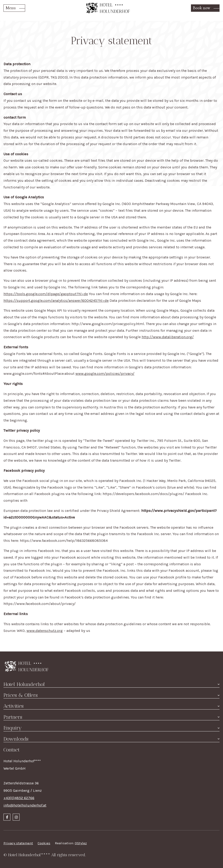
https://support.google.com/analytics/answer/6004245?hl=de (56, 301)
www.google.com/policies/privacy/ (105, 374)
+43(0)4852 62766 (19, 798)
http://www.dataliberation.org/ (168, 337)
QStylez (81, 843)
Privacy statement (18, 843)
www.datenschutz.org (45, 631)
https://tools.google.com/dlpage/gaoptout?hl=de (46, 294)
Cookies (44, 843)
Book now (201, 8)
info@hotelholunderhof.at (25, 805)
